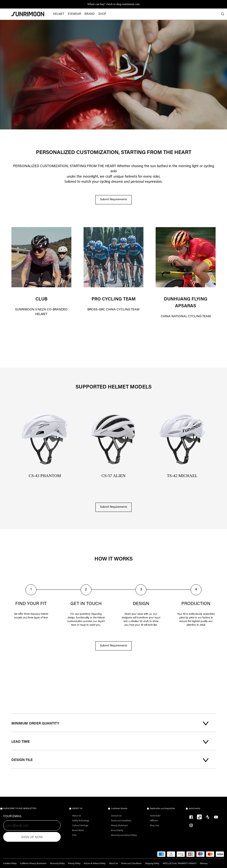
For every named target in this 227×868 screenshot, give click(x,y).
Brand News (78, 831)
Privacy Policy (74, 864)
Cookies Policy (10, 864)
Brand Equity (117, 831)
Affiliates (154, 821)
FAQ (74, 835)
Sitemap (204, 864)
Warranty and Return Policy (124, 835)
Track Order (155, 816)
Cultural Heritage (80, 826)
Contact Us (116, 816)
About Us (76, 816)
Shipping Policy (152, 864)
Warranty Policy (57, 864)
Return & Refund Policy (95, 864)
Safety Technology (81, 821)
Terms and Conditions (121, 821)
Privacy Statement (119, 826)
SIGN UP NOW (32, 837)
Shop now (155, 826)
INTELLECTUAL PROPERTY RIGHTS (180, 864)
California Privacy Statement (33, 864)
